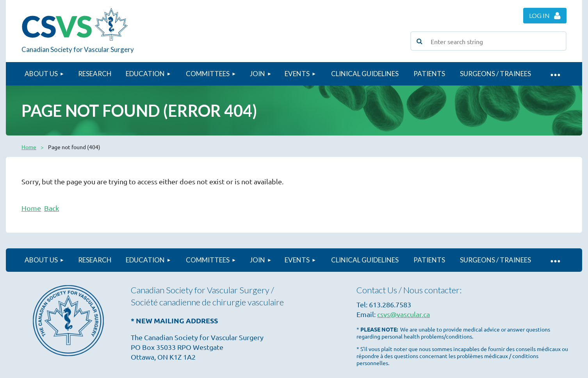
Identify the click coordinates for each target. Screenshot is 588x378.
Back (52, 208)
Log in (539, 15)
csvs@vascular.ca (404, 314)
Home (29, 147)
